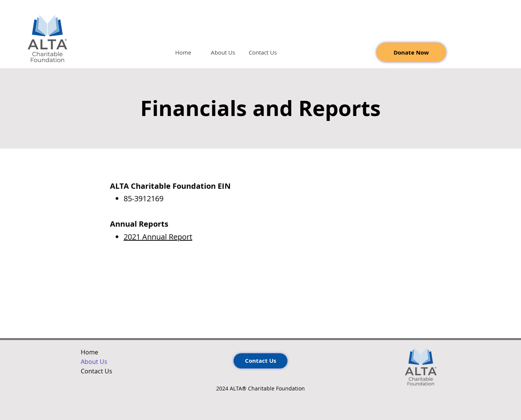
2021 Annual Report (158, 237)
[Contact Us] (260, 361)
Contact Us (97, 371)
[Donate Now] (411, 52)
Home (89, 352)
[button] (223, 52)
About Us (94, 362)
